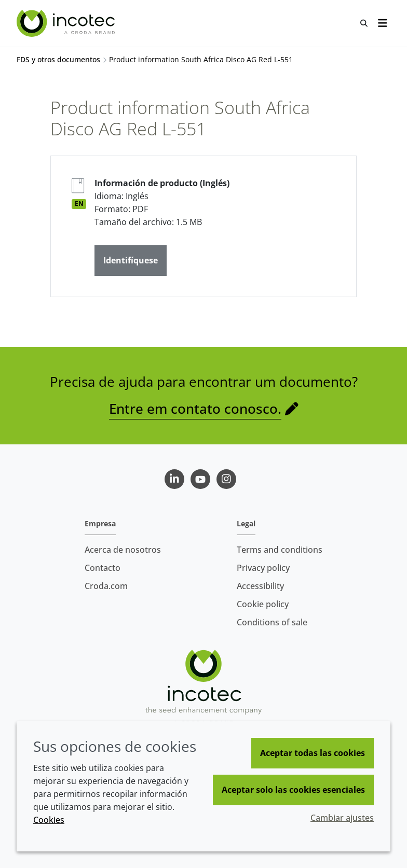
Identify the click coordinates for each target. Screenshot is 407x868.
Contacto (103, 568)
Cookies (49, 820)
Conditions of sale (272, 622)
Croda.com (106, 586)
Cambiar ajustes (342, 818)
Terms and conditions (280, 550)
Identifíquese (131, 260)
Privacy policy (263, 568)
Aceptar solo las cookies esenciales (293, 790)
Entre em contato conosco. (195, 409)
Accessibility (260, 586)
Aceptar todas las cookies (313, 753)
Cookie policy (263, 604)
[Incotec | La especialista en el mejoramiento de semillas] (67, 23)
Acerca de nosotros (123, 550)
